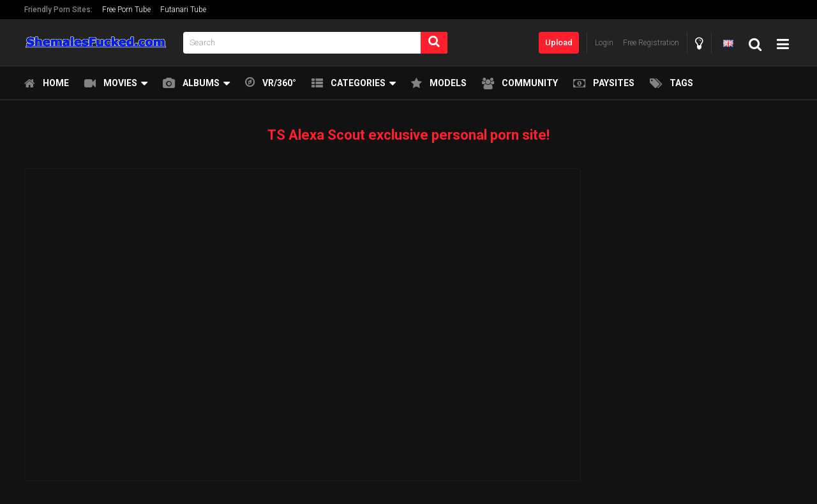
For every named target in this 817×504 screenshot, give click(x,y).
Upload (559, 42)
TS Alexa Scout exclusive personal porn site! (408, 135)
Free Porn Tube (126, 10)
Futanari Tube (183, 10)
